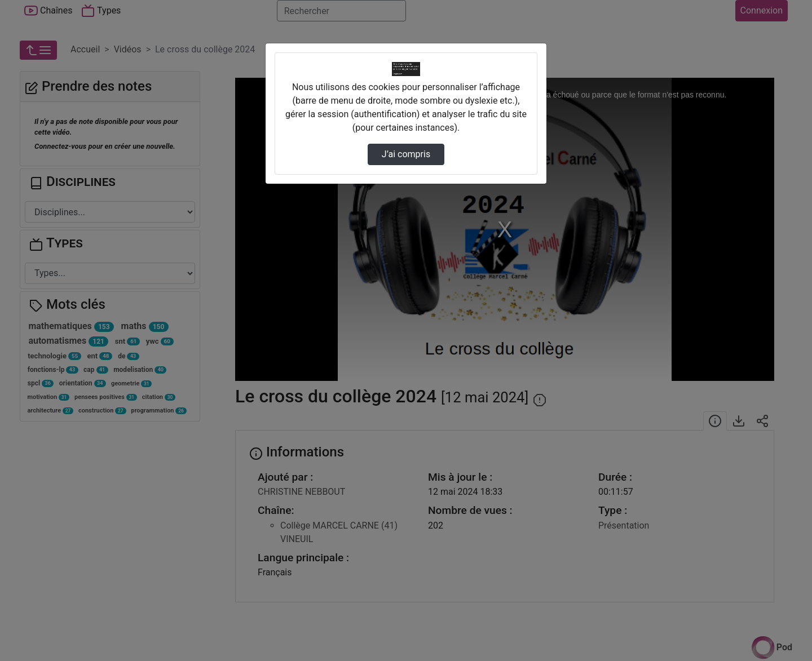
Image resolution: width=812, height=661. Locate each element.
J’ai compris (406, 154)
